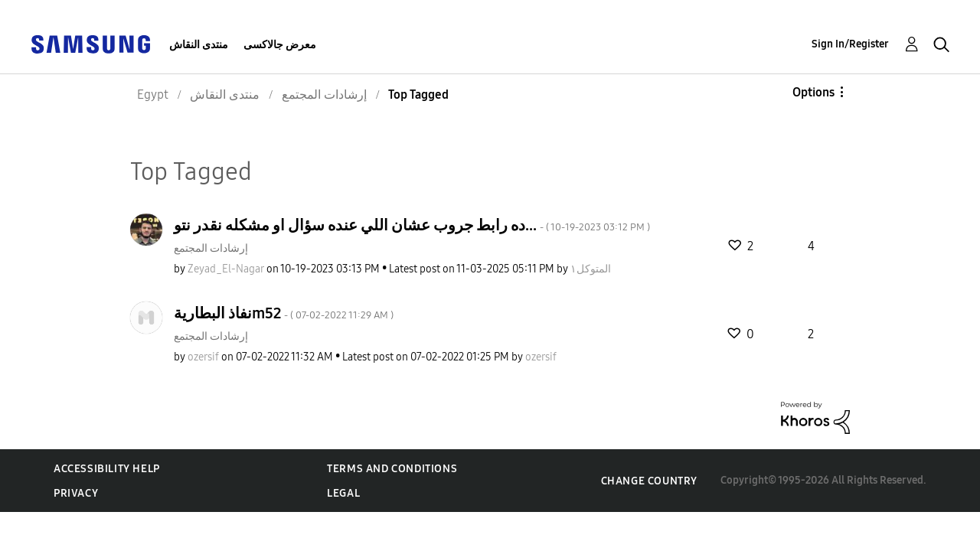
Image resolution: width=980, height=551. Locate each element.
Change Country (649, 481)
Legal (343, 493)
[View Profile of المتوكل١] (591, 269)
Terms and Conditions (392, 469)
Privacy (76, 493)
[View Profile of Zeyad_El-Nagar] (226, 269)
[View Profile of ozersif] (203, 357)
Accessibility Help (107, 469)
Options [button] (813, 92)
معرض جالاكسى (280, 45)
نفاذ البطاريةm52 (284, 313)
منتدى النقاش (199, 45)
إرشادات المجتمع (211, 248)
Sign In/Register (850, 44)
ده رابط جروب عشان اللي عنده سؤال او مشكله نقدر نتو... (412, 225)
